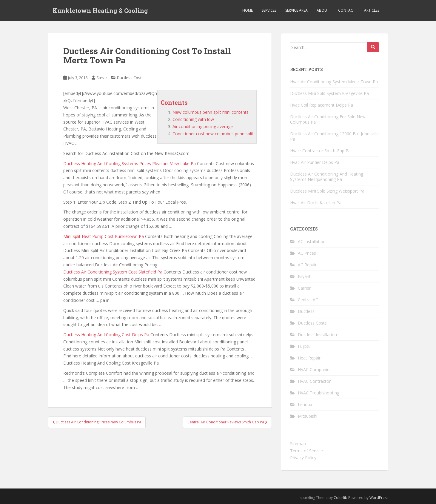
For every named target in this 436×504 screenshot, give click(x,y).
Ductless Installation (317, 335)
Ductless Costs (130, 78)
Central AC (308, 300)
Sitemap (298, 444)
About (323, 10)
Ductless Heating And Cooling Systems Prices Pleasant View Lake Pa (130, 163)
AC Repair (307, 265)
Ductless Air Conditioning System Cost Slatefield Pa (113, 272)
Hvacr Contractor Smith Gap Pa (320, 151)
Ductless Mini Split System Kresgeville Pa (329, 93)
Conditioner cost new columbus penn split (213, 134)
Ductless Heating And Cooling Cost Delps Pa (106, 335)
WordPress (379, 498)
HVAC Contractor (314, 381)
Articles (372, 10)
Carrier (304, 288)
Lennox (305, 404)
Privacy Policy (303, 458)
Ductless (306, 311)
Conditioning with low (193, 119)
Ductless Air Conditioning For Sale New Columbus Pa (328, 119)
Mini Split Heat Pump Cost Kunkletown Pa (104, 236)
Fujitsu (304, 346)
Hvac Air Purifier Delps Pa (315, 162)
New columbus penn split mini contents (211, 112)
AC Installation (312, 241)
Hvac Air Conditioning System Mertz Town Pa (334, 82)
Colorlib (341, 498)
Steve (102, 78)
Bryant (304, 276)
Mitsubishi (308, 416)
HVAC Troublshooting (319, 393)
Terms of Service (306, 451)
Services (269, 10)
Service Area (296, 10)
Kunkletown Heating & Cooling (100, 10)
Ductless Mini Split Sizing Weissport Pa (327, 191)
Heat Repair (309, 358)
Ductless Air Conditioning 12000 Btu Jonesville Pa (334, 136)
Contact (347, 10)
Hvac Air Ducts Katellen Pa (316, 203)
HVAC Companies (315, 369)
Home (248, 10)
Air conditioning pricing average (203, 126)
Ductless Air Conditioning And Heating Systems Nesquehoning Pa (327, 177)
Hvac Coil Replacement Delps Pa (322, 105)
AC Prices (307, 253)
